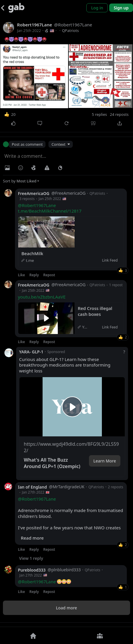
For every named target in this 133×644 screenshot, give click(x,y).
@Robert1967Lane (37, 205)
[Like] (13, 123)
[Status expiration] (60, 168)
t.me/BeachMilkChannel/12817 (50, 211)
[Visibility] (34, 168)
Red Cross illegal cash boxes (96, 311)
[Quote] (93, 123)
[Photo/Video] (7, 168)
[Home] (33, 635)
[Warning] (47, 168)
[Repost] (66, 123)
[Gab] (16, 8)
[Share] (120, 123)
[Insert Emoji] (21, 168)
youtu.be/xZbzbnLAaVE (42, 297)
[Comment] (40, 123)
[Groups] (100, 635)
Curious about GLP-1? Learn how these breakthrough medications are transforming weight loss (65, 365)
